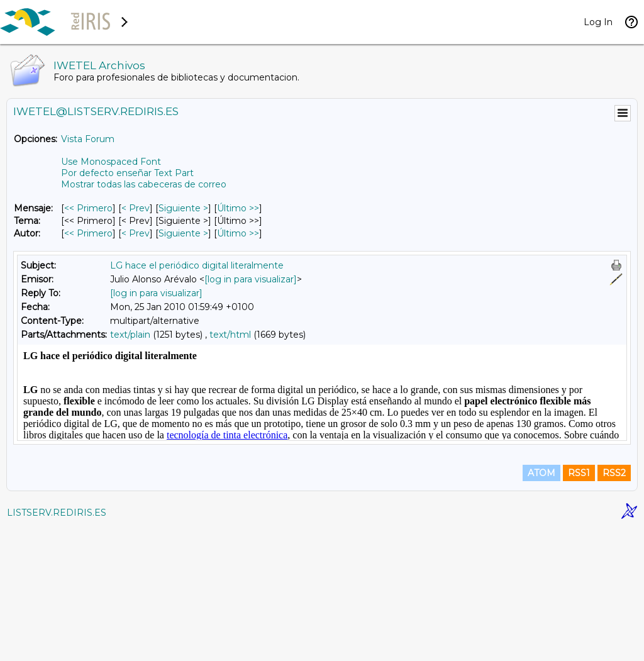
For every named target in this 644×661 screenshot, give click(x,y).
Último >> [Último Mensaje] (238, 208)
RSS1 (579, 606)
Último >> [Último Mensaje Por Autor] (238, 233)
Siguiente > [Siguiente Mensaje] (183, 208)
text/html (230, 335)
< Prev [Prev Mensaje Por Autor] (136, 233)
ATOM (541, 606)
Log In (598, 22)
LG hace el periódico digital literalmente (197, 265)
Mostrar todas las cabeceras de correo (144, 184)
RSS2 (614, 606)
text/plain (130, 335)
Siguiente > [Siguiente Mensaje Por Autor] (183, 233)
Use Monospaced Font (111, 162)
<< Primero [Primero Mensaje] (88, 208)
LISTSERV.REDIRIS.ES (57, 645)
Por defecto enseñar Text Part (127, 173)
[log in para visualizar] (251, 279)
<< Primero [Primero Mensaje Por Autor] (88, 233)
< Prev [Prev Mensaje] (136, 208)
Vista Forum (88, 139)
